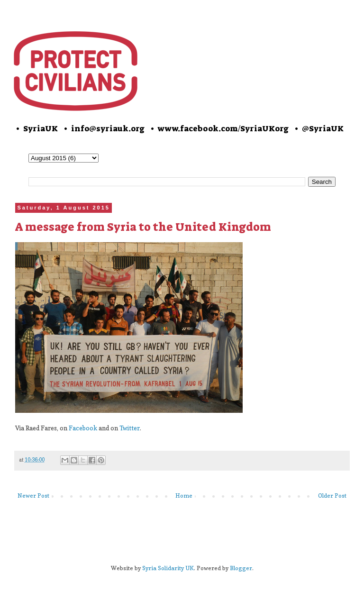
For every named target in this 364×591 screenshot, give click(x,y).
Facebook (83, 428)
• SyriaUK (36, 128)
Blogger (241, 568)
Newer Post (33, 496)
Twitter (130, 428)
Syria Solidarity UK (168, 568)
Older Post (332, 496)
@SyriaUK (323, 128)
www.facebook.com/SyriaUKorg (223, 128)
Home (184, 496)
